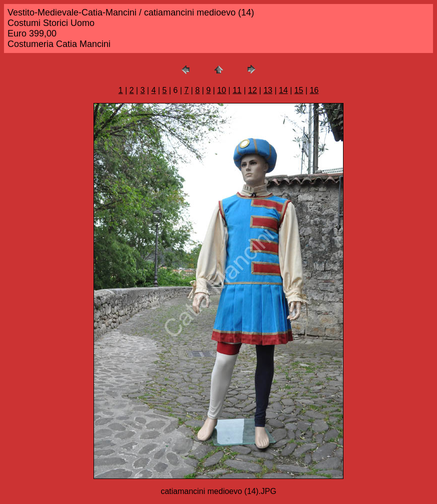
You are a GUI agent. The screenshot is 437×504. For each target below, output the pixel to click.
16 (314, 90)
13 (268, 90)
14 (283, 90)
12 (252, 90)
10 (221, 90)
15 (299, 90)
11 (237, 90)
